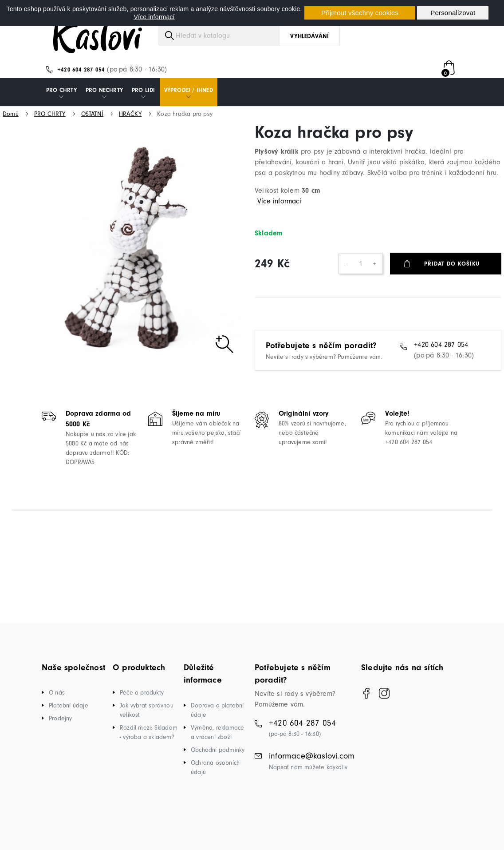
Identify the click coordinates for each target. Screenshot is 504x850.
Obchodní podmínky (218, 756)
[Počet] (361, 270)
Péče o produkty (142, 698)
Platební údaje (69, 711)
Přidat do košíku (452, 269)
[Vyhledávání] (249, 41)
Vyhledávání (309, 42)
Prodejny (61, 724)
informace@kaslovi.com (312, 762)
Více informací (154, 17)
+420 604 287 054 (81, 75)
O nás (57, 698)
